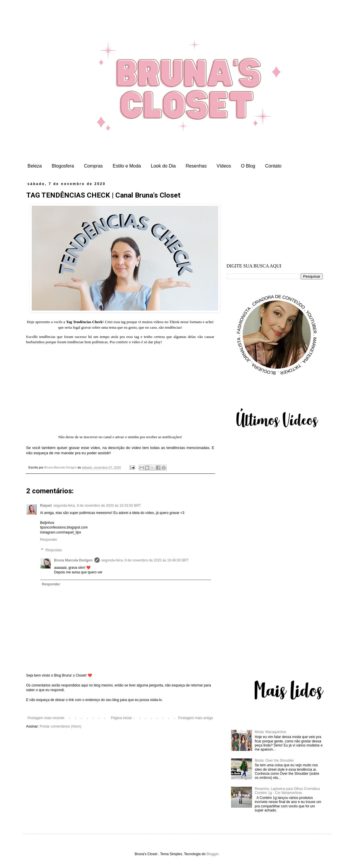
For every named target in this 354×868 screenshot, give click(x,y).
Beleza (35, 166)
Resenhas (196, 166)
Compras (93, 166)
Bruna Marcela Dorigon (73, 560)
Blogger (213, 854)
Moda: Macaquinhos (270, 732)
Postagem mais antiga (196, 718)
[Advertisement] (275, 218)
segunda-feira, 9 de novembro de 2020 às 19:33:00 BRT (97, 506)
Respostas (54, 550)
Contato (273, 166)
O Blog (248, 166)
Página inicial (121, 718)
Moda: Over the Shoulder (274, 760)
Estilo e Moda (127, 166)
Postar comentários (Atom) (60, 726)
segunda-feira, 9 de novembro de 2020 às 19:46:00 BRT (145, 560)
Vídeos (224, 166)
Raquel (46, 506)
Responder (49, 540)
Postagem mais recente (46, 718)
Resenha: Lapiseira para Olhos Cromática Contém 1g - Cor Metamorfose (287, 791)
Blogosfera (63, 166)
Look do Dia (163, 166)
